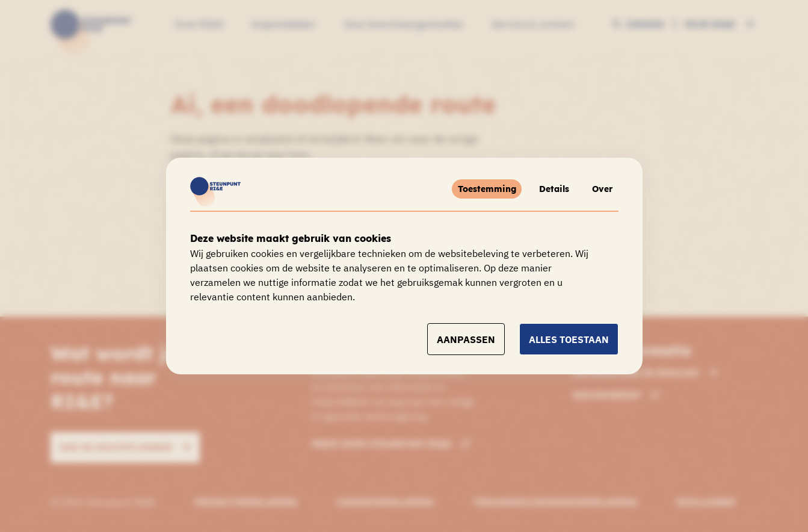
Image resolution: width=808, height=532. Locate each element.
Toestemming (472, 189)
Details (544, 189)
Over (599, 189)
